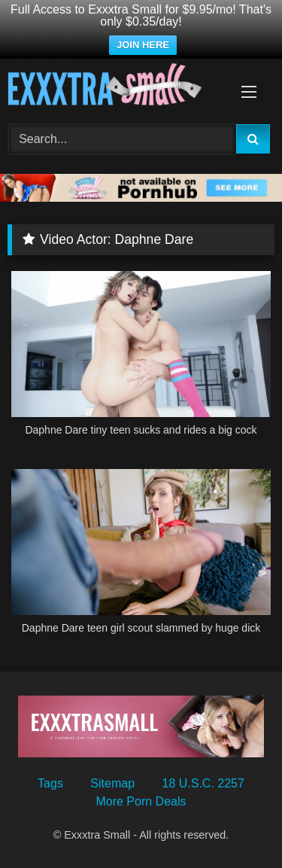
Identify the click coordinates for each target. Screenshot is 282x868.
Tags (50, 783)
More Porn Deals (141, 801)
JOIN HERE (143, 45)
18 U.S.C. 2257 (203, 783)
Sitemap (112, 783)
